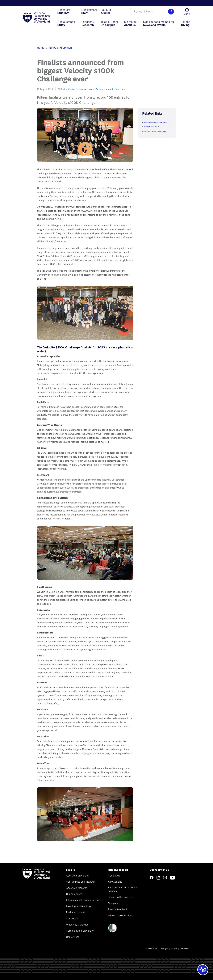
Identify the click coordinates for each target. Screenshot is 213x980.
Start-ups (120, 89)
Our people (72, 919)
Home (41, 48)
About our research (77, 888)
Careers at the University (80, 931)
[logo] (36, 17)
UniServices (73, 937)
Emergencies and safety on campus (123, 889)
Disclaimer (184, 948)
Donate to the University (121, 897)
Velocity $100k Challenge (156, 131)
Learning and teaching (78, 906)
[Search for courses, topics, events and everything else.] (152, 12)
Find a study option (77, 912)
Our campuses (74, 894)
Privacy (174, 948)
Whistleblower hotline (120, 915)
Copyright (164, 948)
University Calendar (77, 925)
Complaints (114, 903)
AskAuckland (115, 882)
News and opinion (60, 48)
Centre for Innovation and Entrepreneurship (91, 89)
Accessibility (151, 948)
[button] (187, 12)
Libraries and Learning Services (84, 900)
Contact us (114, 876)
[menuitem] (64, 11)
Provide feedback (118, 909)
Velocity (63, 89)
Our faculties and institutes (81, 882)
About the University (77, 876)
